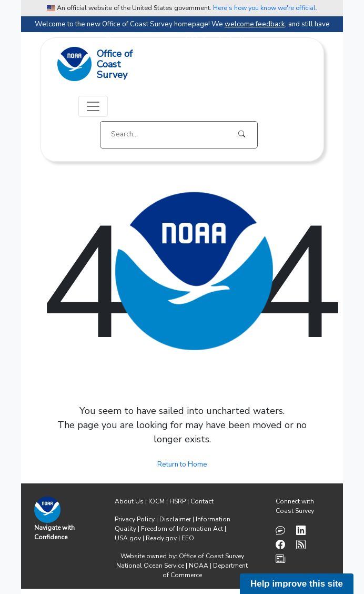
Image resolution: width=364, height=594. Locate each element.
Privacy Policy (135, 519)
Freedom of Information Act (182, 529)
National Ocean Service (150, 566)
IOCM (156, 501)
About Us (129, 501)
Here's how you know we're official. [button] (265, 8)
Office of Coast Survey (211, 556)
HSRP (178, 501)
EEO (188, 538)
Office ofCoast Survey (115, 65)
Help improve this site (297, 584)
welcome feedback (255, 24)
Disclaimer (175, 519)
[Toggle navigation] (93, 106)
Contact (202, 501)
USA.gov (128, 538)
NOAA (199, 566)
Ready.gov (161, 538)
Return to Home (182, 464)
